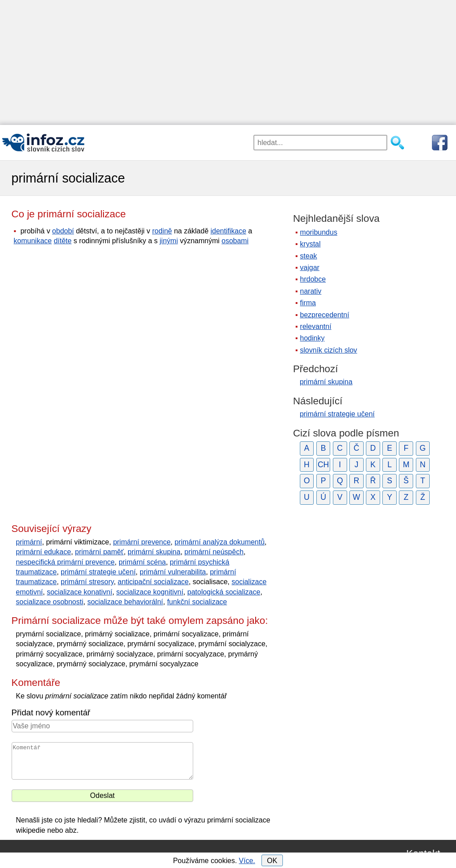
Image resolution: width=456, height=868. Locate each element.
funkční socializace (197, 602)
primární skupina (154, 552)
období (63, 231)
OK (272, 861)
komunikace (33, 241)
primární (29, 542)
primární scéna (142, 562)
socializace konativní (80, 592)
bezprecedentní (324, 315)
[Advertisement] (228, 62)
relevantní (315, 326)
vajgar (310, 268)
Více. (247, 861)
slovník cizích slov (328, 350)
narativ (311, 291)
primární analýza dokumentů (220, 542)
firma (308, 303)
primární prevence (142, 542)
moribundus (319, 232)
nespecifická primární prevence (65, 562)
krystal (310, 244)
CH (323, 465)
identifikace (228, 231)
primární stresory (87, 582)
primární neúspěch (214, 552)
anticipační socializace (153, 582)
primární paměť (99, 552)
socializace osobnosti (50, 602)
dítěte (62, 241)
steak (308, 256)
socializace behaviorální (125, 602)
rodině (162, 231)
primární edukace (44, 552)
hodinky (312, 338)
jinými (169, 241)
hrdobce (313, 279)
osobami (235, 241)
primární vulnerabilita (173, 572)
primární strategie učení (98, 572)
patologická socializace (224, 592)
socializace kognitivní (150, 592)
